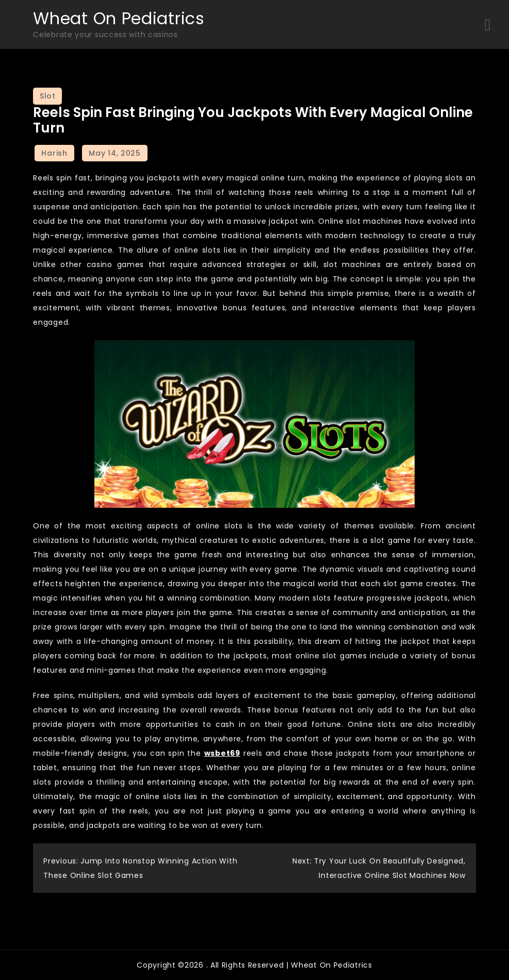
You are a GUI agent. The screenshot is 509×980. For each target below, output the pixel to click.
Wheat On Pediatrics (119, 18)
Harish (54, 153)
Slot (47, 96)
